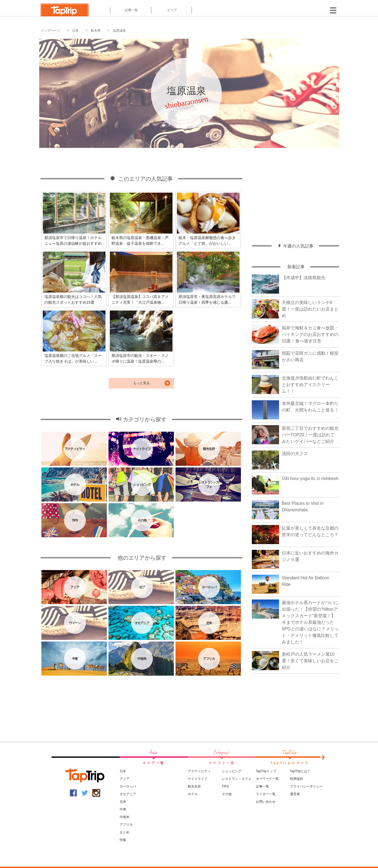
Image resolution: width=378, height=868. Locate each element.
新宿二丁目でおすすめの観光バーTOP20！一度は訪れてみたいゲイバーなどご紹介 (310, 435)
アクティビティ (199, 771)
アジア (125, 779)
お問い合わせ (266, 802)
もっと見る (141, 383)
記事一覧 (131, 10)
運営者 (295, 794)
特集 (123, 840)
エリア (171, 10)
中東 (123, 809)
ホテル (193, 794)
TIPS (226, 786)
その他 (227, 794)
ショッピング (232, 771)
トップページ (50, 31)
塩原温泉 (119, 31)
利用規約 (297, 779)
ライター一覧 (266, 794)
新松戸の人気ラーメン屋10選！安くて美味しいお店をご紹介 (310, 661)
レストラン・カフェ (237, 779)
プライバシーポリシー (306, 786)
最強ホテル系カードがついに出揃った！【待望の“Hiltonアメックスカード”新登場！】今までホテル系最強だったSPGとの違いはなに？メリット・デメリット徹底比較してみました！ (310, 622)
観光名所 (194, 786)
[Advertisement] (295, 193)
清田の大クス (295, 454)
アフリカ (126, 825)
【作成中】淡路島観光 (304, 278)
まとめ (125, 832)
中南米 (125, 817)
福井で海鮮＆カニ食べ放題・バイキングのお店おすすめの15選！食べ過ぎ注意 (310, 334)
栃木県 (96, 31)
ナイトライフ (198, 779)
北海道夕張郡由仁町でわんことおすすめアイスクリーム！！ (310, 385)
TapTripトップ (266, 771)
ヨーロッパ (128, 786)
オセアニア (128, 794)
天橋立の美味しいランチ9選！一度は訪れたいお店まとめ (310, 309)
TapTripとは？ (300, 771)
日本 (75, 31)
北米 (123, 802)
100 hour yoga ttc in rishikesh (310, 478)
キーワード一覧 (267, 779)
